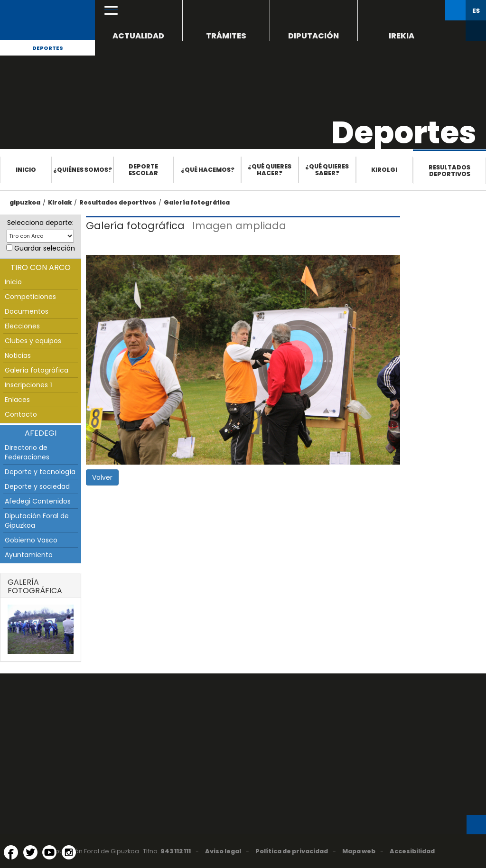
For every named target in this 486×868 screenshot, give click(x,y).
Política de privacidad (292, 851)
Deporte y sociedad (37, 486)
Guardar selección (45, 248)
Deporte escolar (143, 170)
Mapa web (359, 851)
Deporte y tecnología (40, 472)
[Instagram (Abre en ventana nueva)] (69, 852)
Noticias (18, 355)
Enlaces (17, 400)
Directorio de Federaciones (27, 452)
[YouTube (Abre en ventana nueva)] (49, 852)
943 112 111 (176, 851)
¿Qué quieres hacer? (270, 170)
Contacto (21, 414)
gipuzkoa (25, 202)
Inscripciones (28, 385)
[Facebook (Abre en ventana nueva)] (11, 852)
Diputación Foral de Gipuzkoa (37, 521)
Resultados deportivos (449, 171)
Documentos (27, 311)
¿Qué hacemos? (208, 170)
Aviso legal (223, 851)
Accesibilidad (412, 851)
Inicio (26, 170)
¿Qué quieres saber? (327, 170)
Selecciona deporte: (40, 223)
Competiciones (30, 297)
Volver (102, 477)
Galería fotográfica (197, 202)
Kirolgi (384, 170)
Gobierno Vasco (31, 540)
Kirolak (60, 202)
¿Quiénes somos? (83, 170)
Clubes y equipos (33, 341)
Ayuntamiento (29, 555)
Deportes (48, 48)
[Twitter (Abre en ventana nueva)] (30, 852)
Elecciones (22, 326)
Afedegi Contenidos (38, 501)
